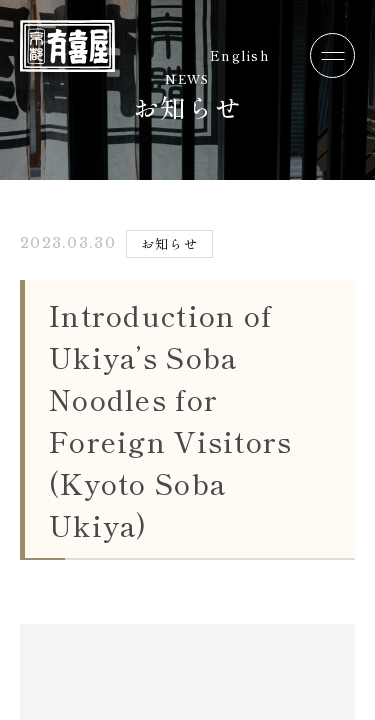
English (240, 55)
